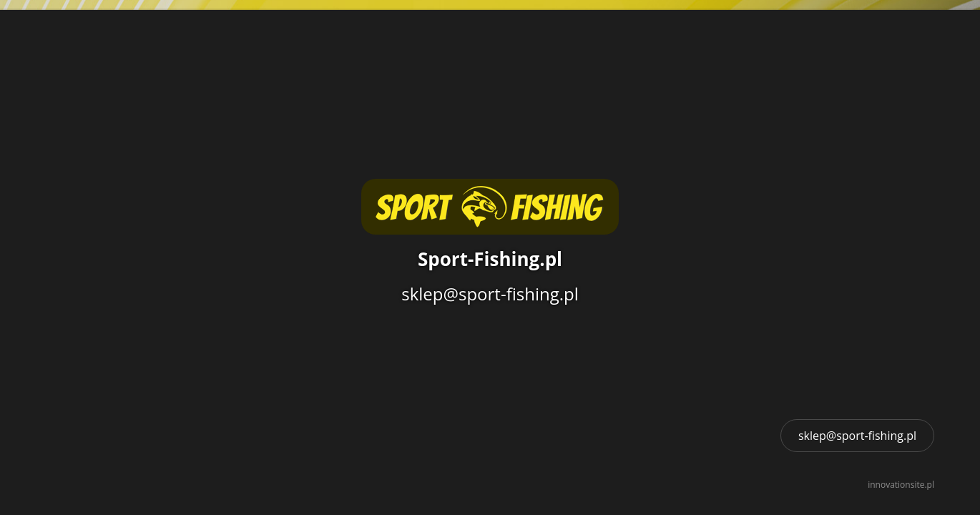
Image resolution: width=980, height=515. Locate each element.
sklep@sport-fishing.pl (857, 436)
